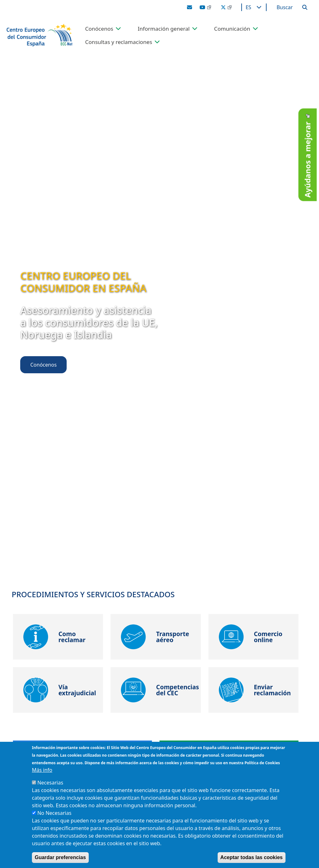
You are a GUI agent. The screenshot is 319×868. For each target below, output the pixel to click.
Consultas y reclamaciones (118, 42)
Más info (42, 770)
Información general (164, 29)
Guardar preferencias (60, 857)
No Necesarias (54, 813)
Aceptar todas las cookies (252, 857)
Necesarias (50, 783)
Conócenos (99, 29)
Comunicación (232, 29)
